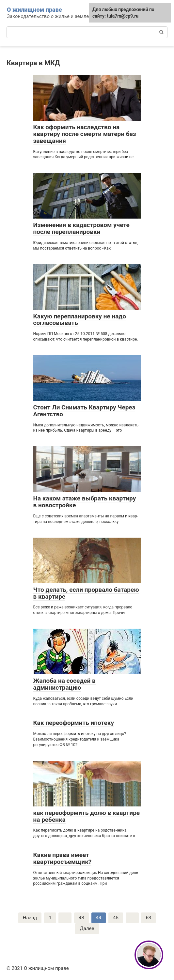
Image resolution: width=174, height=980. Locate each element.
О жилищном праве (34, 10)
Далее (87, 928)
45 (116, 918)
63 (148, 918)
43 (81, 918)
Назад (30, 918)
